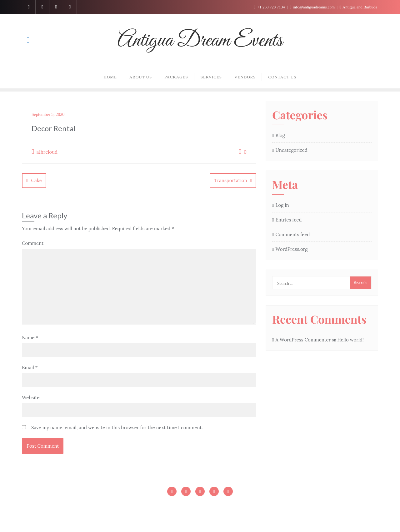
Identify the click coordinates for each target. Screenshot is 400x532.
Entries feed (288, 220)
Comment (33, 243)
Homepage (162, 505)
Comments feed (292, 234)
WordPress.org (291, 249)
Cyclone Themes (309, 518)
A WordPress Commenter (303, 340)
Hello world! (350, 340)
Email (30, 367)
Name (30, 337)
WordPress (245, 518)
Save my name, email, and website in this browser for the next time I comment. (117, 427)
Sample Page (233, 505)
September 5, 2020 (48, 114)
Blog (280, 135)
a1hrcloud (45, 152)
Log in (282, 205)
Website (31, 397)
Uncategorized (291, 150)
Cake (36, 180)
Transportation (230, 180)
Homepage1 (196, 505)
